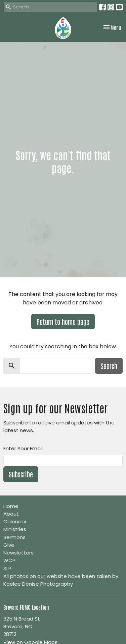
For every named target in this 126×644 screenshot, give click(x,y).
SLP (7, 568)
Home (11, 506)
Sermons (14, 537)
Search (109, 366)
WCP (9, 560)
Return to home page (63, 321)
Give (9, 545)
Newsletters (18, 553)
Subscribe (21, 474)
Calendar (15, 521)
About (11, 514)
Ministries (15, 529)
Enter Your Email (23, 448)
